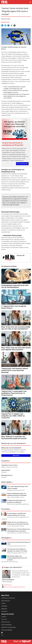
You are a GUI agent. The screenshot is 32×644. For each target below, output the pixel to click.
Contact (4, 617)
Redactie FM (5, 22)
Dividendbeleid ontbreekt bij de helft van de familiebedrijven (15, 286)
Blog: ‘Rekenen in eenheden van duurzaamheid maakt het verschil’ (14, 438)
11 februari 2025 (6, 345)
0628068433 (8, 585)
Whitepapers (6, 538)
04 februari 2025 (6, 434)
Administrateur (6, 470)
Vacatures (5, 461)
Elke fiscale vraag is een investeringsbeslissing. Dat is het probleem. (17, 558)
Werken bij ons (6, 622)
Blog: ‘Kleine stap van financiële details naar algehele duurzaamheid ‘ (16, 349)
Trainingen (4, 606)
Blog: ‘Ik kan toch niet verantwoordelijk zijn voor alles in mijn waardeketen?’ (16, 328)
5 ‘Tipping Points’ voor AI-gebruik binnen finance (14, 307)
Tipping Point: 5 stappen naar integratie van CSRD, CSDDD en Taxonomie (13, 416)
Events (3, 603)
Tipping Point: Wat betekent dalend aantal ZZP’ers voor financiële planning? (15, 370)
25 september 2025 (7, 282)
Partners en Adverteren (8, 598)
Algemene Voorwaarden (9, 627)
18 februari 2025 (6, 303)
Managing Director (7, 475)
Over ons (4, 619)
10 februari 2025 (6, 366)
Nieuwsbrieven (6, 601)
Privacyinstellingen (7, 630)
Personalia (5, 509)
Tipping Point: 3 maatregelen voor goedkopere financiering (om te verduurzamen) (14, 393)
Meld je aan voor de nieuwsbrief (13, 443)
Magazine (4, 609)
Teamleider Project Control (9, 465)
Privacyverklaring (6, 625)
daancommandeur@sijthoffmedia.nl (14, 587)
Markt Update (6, 482)
